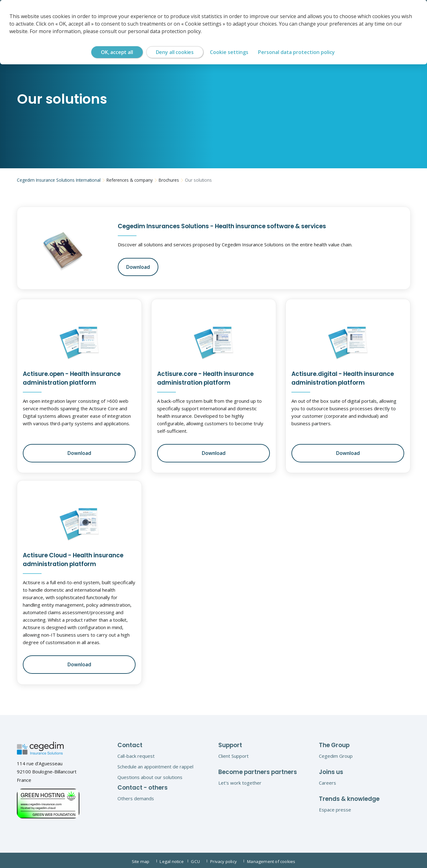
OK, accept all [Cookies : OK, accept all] (117, 52)
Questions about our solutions (150, 775)
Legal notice (172, 859)
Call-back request (136, 754)
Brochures (164, 180)
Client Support (233, 754)
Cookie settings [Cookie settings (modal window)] (229, 52)
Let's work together (240, 781)
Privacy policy (228, 859)
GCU (198, 859)
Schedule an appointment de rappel (155, 765)
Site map (141, 859)
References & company (126, 180)
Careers (328, 781)
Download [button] (137, 266)
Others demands (136, 796)
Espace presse (335, 808)
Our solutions (192, 180)
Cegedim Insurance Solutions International (57, 180)
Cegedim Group (336, 754)
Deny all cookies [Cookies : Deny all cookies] (175, 52)
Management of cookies (274, 859)
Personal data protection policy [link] (296, 52)
